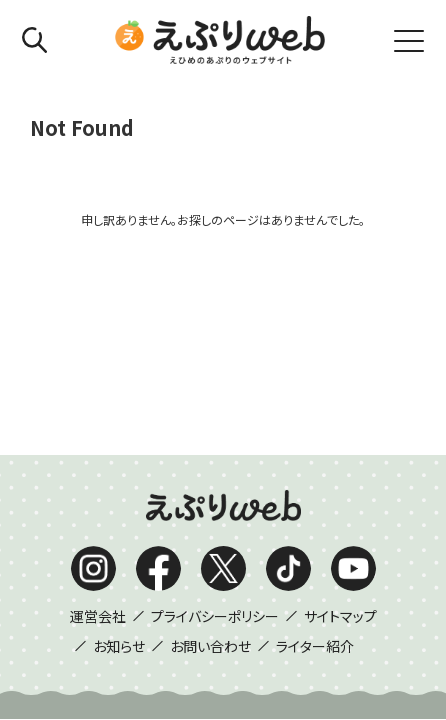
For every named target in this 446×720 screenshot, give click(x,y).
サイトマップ (340, 396)
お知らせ (119, 426)
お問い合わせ (210, 426)
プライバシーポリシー (215, 396)
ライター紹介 (315, 426)
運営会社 (98, 396)
